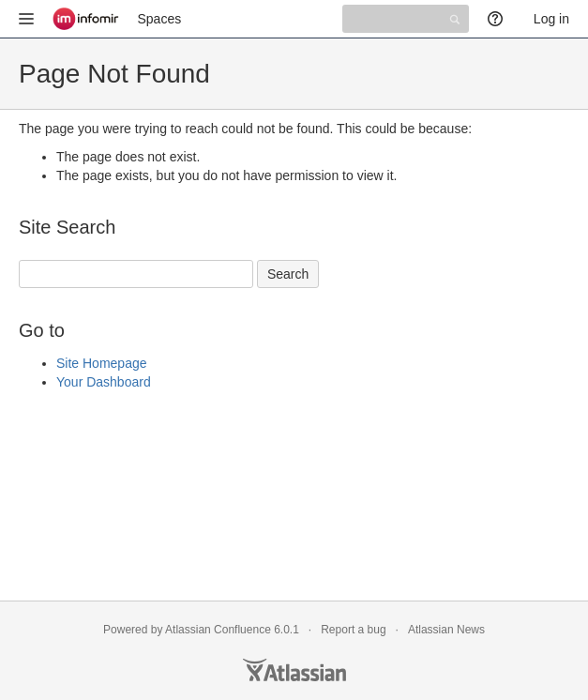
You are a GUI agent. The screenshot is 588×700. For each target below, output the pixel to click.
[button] (26, 19)
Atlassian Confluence (218, 630)
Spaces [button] (160, 19)
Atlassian (294, 670)
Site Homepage (102, 363)
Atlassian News (446, 630)
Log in (551, 19)
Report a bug (353, 630)
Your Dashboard (104, 382)
